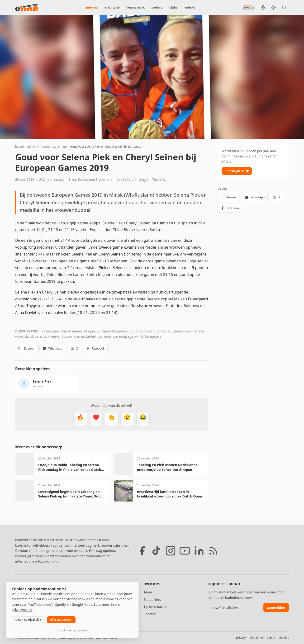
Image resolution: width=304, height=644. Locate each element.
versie (271, 638)
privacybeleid (22, 610)
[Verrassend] (127, 419)
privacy (241, 638)
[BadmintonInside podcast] (263, 8)
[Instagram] (171, 551)
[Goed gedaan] (112, 419)
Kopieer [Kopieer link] (26, 348)
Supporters (152, 599)
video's (190, 7)
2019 (56, 147)
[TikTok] (156, 551)
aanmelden (276, 608)
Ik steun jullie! (237, 171)
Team (148, 592)
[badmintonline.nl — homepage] (27, 8)
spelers (157, 7)
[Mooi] (96, 419)
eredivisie (112, 7)
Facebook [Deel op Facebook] (95, 348)
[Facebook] (142, 551)
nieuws (92, 7)
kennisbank (135, 7)
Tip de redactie (155, 607)
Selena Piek (112, 223)
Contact (150, 614)
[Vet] (80, 419)
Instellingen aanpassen (72, 630)
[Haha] (143, 419)
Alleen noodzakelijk (28, 620)
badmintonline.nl (27, 147)
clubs (173, 7)
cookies (284, 638)
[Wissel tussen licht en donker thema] (274, 8)
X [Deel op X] (74, 348)
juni (65, 147)
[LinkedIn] (199, 551)
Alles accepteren (61, 620)
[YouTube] (185, 551)
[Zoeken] (284, 8)
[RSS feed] (213, 551)
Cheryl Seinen (138, 223)
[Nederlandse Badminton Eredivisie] (249, 7)
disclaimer (256, 638)
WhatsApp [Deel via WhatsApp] (52, 348)
